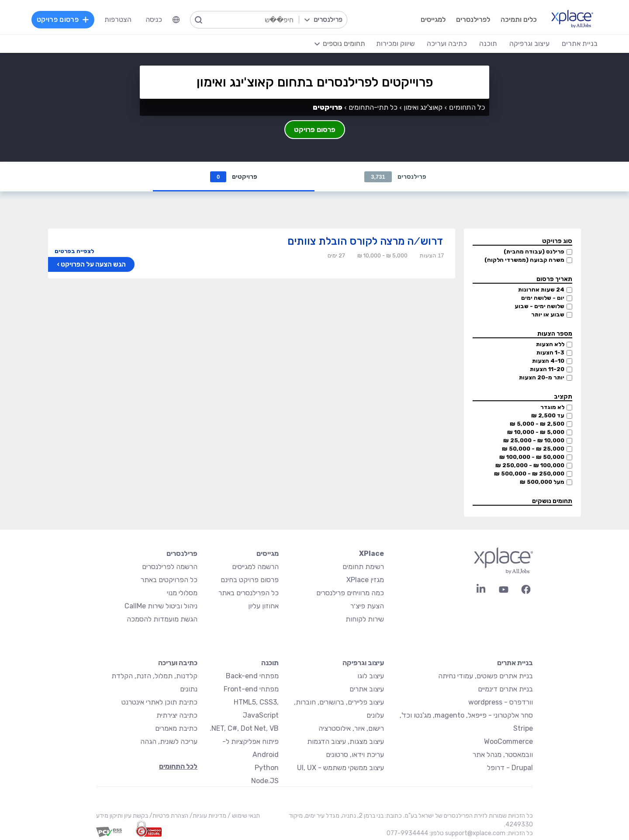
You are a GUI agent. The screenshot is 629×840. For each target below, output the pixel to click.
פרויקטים (234, 177)
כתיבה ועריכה (178, 663)
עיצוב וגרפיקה (363, 663)
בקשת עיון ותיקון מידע (122, 816)
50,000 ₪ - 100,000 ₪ (532, 457)
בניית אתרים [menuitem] (580, 43)
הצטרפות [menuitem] (118, 19)
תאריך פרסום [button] (554, 279)
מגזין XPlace (365, 580)
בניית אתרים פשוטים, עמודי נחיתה (486, 676)
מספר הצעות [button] (555, 334)
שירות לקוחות (365, 619)
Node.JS (265, 781)
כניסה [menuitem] (154, 19)
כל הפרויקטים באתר (169, 580)
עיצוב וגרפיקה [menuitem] (529, 43)
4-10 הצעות (548, 361)
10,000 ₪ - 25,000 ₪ (534, 440)
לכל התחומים (178, 766)
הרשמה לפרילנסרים (170, 567)
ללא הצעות (550, 344)
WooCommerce (508, 741)
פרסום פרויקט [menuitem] (63, 19)
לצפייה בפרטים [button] (74, 251)
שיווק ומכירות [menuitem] (395, 43)
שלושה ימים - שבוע (539, 306)
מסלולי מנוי (182, 593)
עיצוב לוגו (371, 676)
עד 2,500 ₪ (548, 415)
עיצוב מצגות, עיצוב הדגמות (346, 741)
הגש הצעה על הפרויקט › (91, 264)
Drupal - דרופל (510, 768)
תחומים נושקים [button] (552, 501)
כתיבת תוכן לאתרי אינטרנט (159, 702)
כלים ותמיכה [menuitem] (519, 19)
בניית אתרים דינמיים (505, 689)
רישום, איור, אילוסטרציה (351, 728)
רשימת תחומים (363, 567)
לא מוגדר (552, 407)
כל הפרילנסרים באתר (249, 593)
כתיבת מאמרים (176, 728)
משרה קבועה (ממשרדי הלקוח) (524, 260)
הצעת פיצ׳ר (367, 606)
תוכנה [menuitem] (488, 43)
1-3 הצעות (550, 352)
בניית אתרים (515, 663)
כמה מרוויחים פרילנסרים (350, 593)
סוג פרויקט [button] (557, 241)
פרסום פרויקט (315, 130)
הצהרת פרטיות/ (168, 816)
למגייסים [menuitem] (433, 19)
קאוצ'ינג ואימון (423, 107)
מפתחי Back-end (252, 676)
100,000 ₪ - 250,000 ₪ (530, 465)
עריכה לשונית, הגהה (169, 741)
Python (267, 768)
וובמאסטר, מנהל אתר (503, 755)
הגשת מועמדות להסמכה (162, 619)
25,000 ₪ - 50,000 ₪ (533, 449)
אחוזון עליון (263, 606)
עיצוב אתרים (367, 689)
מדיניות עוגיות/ (207, 816)
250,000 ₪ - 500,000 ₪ (529, 474)
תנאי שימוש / (243, 816)
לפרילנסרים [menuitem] (473, 19)
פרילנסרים (395, 177)
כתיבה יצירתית (177, 715)
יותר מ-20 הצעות (542, 377)
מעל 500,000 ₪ (542, 482)
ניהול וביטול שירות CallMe (161, 606)
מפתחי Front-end (251, 689)
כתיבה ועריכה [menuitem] (447, 43)
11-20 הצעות (547, 369)
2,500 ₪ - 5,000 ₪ (537, 424)
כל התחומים (467, 107)
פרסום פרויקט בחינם (250, 580)
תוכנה (270, 663)
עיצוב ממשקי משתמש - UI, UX (340, 768)
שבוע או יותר (548, 314)
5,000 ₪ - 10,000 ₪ (536, 432)
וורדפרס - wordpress (501, 702)
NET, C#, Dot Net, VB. (244, 728)
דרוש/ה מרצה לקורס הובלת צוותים (365, 241)
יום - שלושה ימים (543, 298)
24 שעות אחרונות (541, 290)
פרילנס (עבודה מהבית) (534, 252)
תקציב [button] (563, 397)
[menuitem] (176, 20)
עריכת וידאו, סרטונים (355, 755)
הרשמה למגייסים (255, 567)
